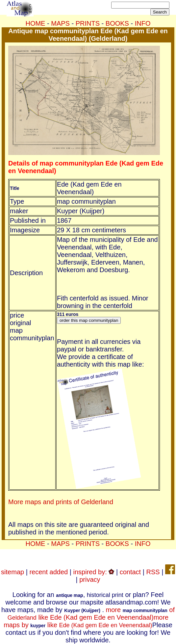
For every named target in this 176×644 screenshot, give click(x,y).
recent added (49, 572)
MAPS (60, 23)
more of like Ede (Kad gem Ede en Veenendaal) (91, 614)
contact (130, 572)
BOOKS (117, 23)
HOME (35, 23)
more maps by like (86, 621)
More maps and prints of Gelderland (61, 502)
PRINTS (88, 23)
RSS (153, 572)
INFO (143, 23)
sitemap (13, 572)
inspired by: (94, 572)
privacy (90, 580)
